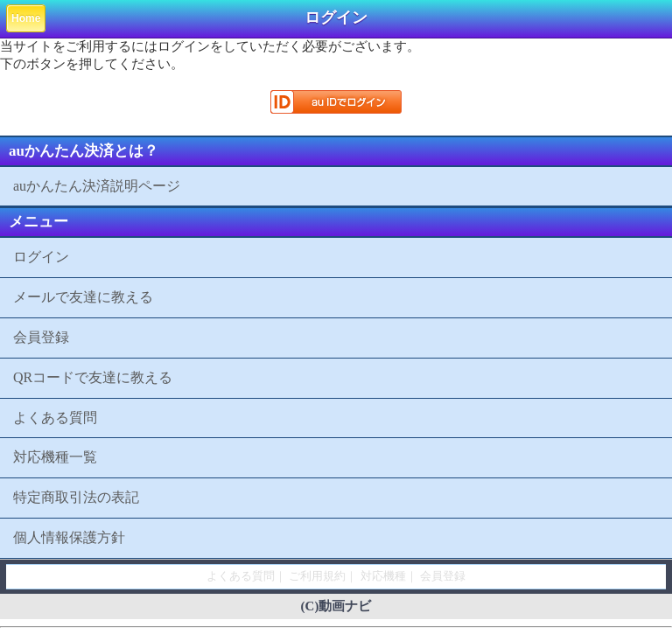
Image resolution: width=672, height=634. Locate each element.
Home (26, 18)
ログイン (41, 257)
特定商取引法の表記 (76, 497)
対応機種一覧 (55, 457)
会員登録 (41, 337)
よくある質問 (55, 418)
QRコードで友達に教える (93, 377)
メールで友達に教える (83, 297)
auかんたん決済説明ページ (97, 186)
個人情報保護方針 (69, 537)
